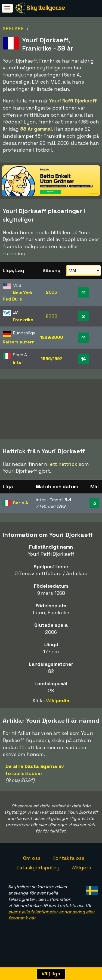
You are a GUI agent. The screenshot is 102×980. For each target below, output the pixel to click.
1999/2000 (52, 337)
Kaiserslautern (19, 342)
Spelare (13, 29)
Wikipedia (58, 703)
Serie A (20, 505)
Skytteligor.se (46, 8)
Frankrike (23, 320)
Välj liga (51, 974)
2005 (52, 292)
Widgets (81, 870)
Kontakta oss (68, 860)
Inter (18, 362)
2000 (52, 316)
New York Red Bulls (18, 296)
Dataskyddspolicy (38, 870)
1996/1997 (51, 359)
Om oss (32, 860)
